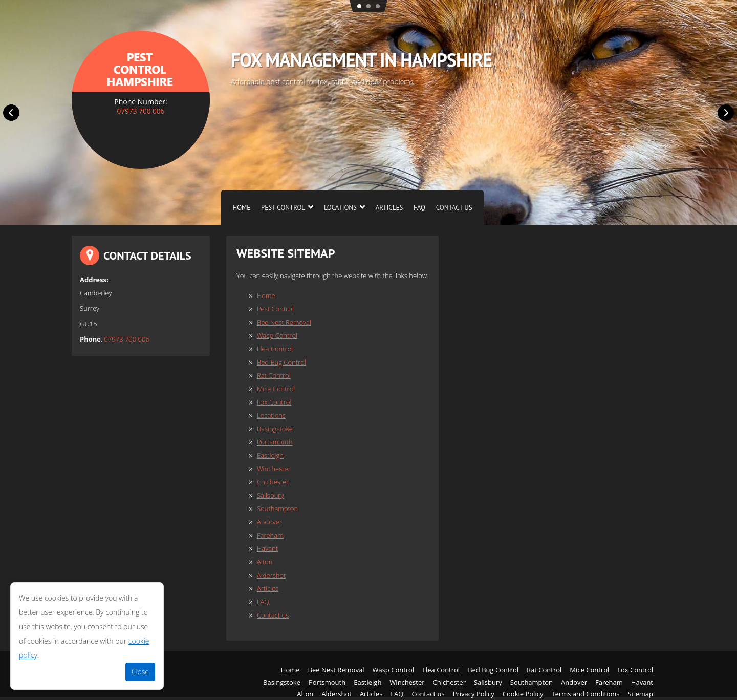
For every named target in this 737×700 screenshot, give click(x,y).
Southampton (277, 508)
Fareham (270, 535)
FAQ (419, 208)
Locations (340, 208)
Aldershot (271, 575)
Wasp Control (277, 335)
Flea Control (275, 349)
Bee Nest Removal (284, 322)
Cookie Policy (523, 694)
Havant (267, 548)
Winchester (274, 469)
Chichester (273, 482)
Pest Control (283, 208)
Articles (389, 208)
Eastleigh (270, 455)
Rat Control (274, 375)
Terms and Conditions (585, 694)
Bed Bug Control (281, 362)
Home (241, 208)
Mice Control (276, 389)
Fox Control (274, 402)
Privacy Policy (474, 694)
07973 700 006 (140, 111)
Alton (265, 562)
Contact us (454, 208)
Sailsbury (270, 495)
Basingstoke (275, 429)
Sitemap (640, 694)
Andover (269, 522)
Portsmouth (275, 442)
